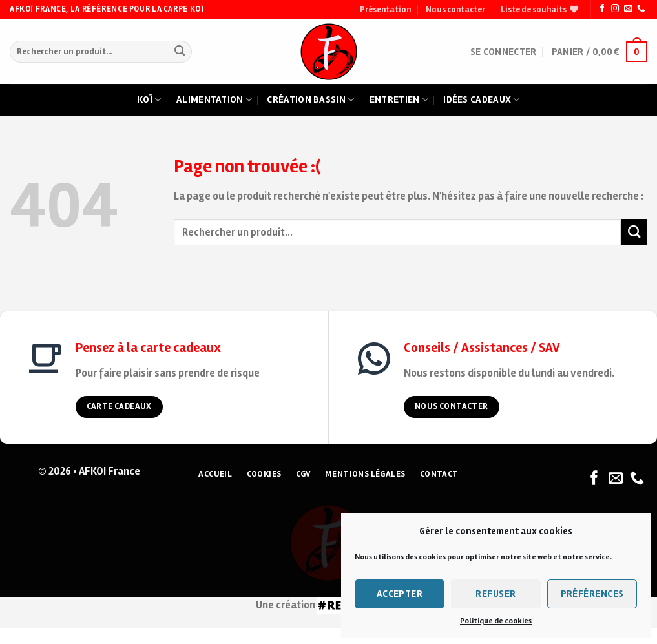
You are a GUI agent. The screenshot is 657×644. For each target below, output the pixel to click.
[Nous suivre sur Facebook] (602, 9)
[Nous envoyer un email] (628, 9)
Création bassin (310, 100)
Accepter (400, 594)
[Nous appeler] (641, 9)
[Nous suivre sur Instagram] (615, 9)
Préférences (592, 594)
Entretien (399, 100)
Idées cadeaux (481, 100)
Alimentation (214, 100)
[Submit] (179, 52)
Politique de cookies (496, 621)
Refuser (495, 594)
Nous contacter (455, 10)
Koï (149, 100)
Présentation (385, 10)
